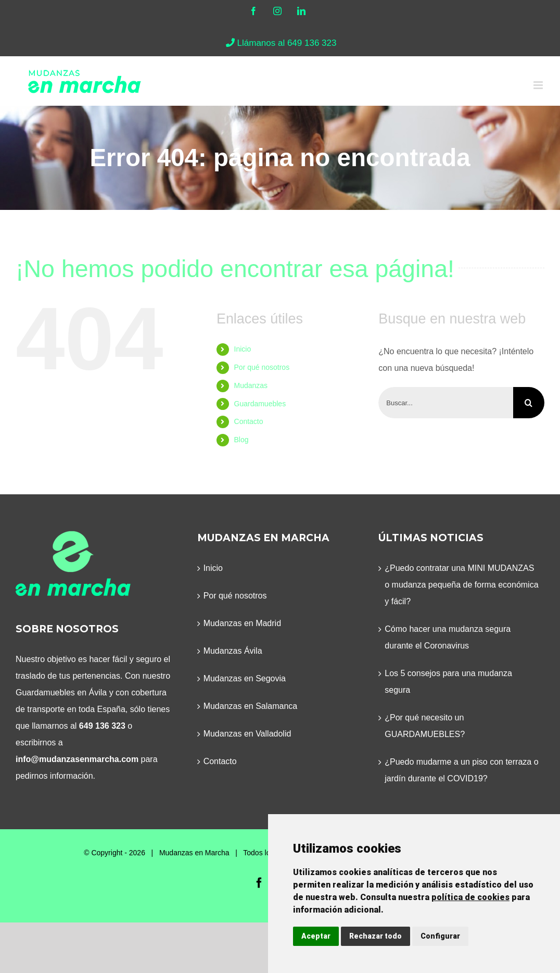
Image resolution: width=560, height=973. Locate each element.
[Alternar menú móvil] (539, 85)
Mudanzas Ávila (233, 651)
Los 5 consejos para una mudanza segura (448, 682)
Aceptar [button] (316, 936)
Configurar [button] (440, 936)
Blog (241, 440)
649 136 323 (102, 726)
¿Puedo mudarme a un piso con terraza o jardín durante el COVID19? (461, 770)
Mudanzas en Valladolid (247, 734)
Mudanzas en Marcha (194, 853)
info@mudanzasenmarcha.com (77, 759)
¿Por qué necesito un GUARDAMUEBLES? (425, 726)
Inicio (243, 349)
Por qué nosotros (262, 367)
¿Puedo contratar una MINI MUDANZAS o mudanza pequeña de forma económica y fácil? (461, 585)
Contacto (249, 421)
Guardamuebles (260, 404)
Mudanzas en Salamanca (251, 706)
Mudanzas (251, 385)
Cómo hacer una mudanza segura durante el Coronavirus (448, 637)
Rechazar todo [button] (376, 936)
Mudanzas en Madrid (242, 623)
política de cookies (470, 897)
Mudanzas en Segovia (245, 678)
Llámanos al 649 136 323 (280, 43)
